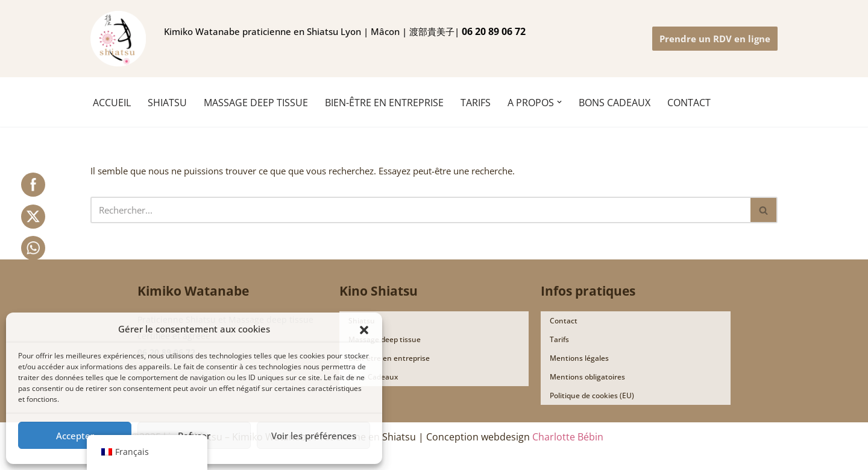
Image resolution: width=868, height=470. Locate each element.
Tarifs (559, 340)
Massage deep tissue (385, 340)
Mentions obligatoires (587, 377)
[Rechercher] (420, 211)
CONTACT (689, 103)
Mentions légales (579, 359)
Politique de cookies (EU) (592, 396)
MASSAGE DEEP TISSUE (256, 103)
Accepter (75, 436)
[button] (364, 329)
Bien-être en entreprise (384, 103)
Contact (564, 321)
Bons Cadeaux (373, 377)
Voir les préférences (314, 436)
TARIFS (476, 103)
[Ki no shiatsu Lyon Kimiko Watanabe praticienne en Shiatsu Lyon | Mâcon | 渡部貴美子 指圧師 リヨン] (118, 39)
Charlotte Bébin (568, 437)
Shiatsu (362, 321)
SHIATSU (167, 103)
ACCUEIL (112, 103)
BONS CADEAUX (615, 103)
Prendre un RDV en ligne (715, 39)
